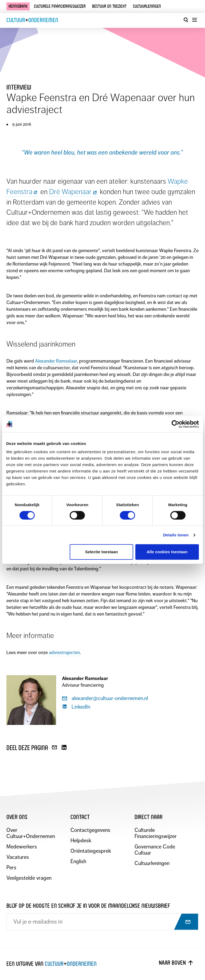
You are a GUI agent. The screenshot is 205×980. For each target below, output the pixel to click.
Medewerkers (22, 847)
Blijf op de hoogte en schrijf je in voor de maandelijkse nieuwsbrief (88, 906)
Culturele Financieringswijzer (156, 833)
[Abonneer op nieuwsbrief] (183, 922)
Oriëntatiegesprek (91, 851)
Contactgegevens (90, 830)
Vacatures (18, 857)
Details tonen (176, 535)
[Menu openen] (194, 20)
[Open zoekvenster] (186, 20)
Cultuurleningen (147, 6)
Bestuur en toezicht (109, 6)
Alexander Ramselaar (56, 361)
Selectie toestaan (102, 552)
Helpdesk (81, 841)
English (78, 861)
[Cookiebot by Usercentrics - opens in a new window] (176, 424)
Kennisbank (18, 6)
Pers (11, 868)
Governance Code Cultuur (155, 850)
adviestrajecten (64, 652)
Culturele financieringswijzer (60, 6)
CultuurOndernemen (32, 20)
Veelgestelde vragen (29, 878)
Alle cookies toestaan (167, 552)
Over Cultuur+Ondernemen (31, 833)
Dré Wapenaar (74, 192)
